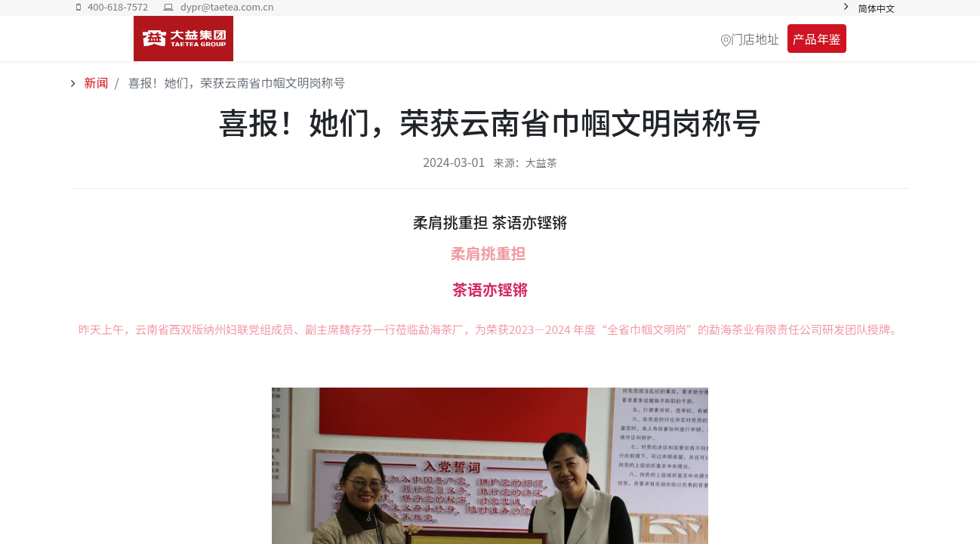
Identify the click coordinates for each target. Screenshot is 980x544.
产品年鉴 (817, 39)
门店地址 (755, 39)
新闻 (95, 82)
